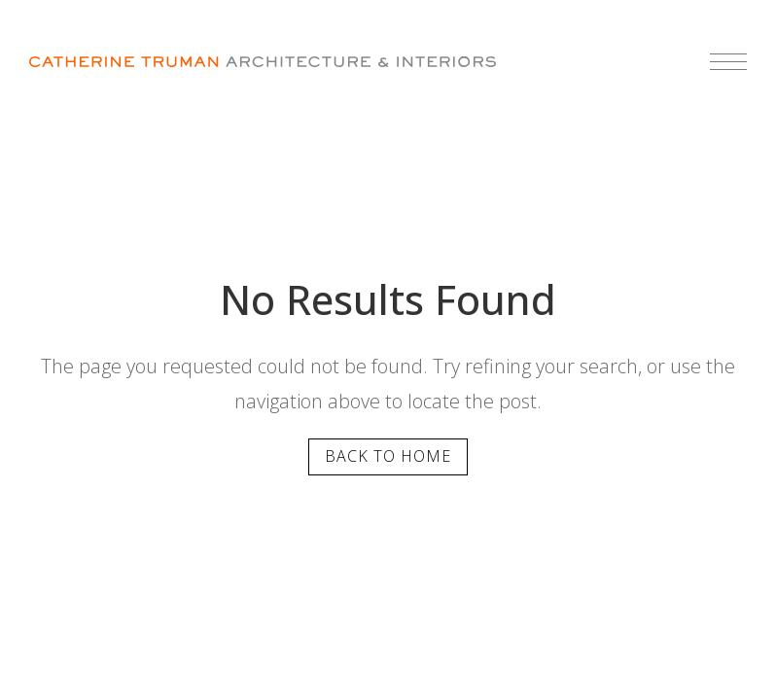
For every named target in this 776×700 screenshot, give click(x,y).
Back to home (388, 456)
